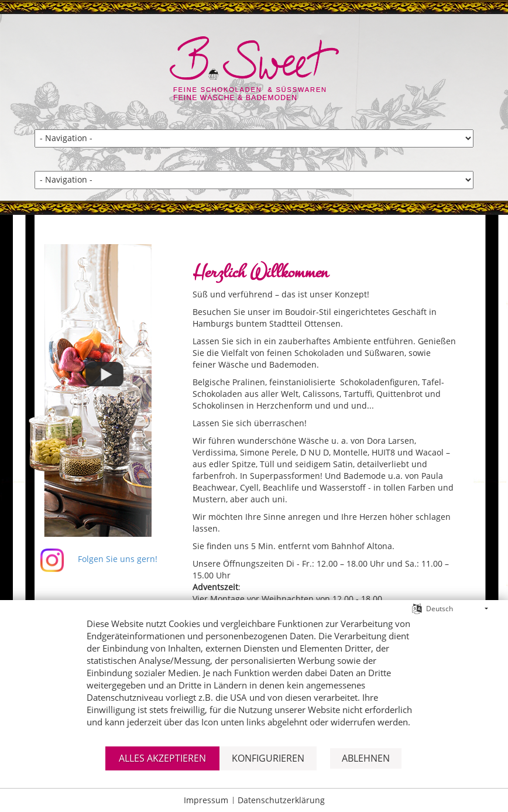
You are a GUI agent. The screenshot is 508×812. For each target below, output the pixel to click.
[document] (254, 681)
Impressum (206, 800)
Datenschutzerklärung (281, 800)
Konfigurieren (268, 758)
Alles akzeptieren (162, 758)
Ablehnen (366, 758)
